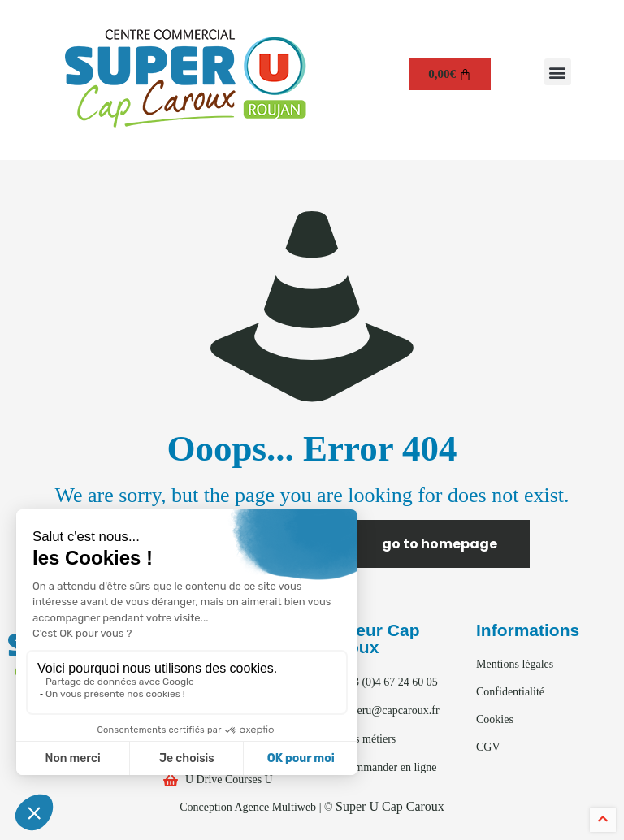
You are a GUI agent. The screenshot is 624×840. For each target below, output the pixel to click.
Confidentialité (510, 692)
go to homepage (440, 544)
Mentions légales (515, 664)
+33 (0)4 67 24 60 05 (390, 682)
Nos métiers (368, 739)
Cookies (495, 719)
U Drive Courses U (229, 779)
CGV (488, 747)
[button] (558, 72)
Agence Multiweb (275, 807)
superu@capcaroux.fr (390, 710)
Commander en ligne (389, 767)
